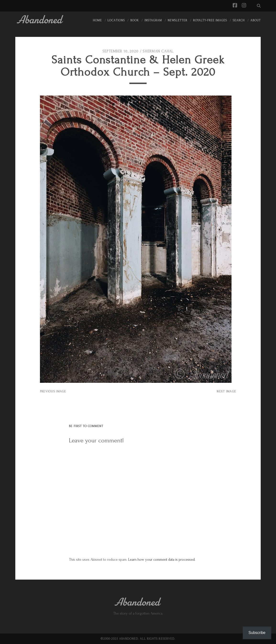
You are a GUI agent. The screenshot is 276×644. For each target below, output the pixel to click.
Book (135, 20)
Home (97, 20)
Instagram (153, 20)
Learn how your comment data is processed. (162, 559)
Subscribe (257, 633)
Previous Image (53, 391)
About (256, 20)
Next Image (226, 391)
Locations (116, 20)
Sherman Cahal (158, 51)
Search (239, 20)
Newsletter (177, 20)
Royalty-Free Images (210, 20)
